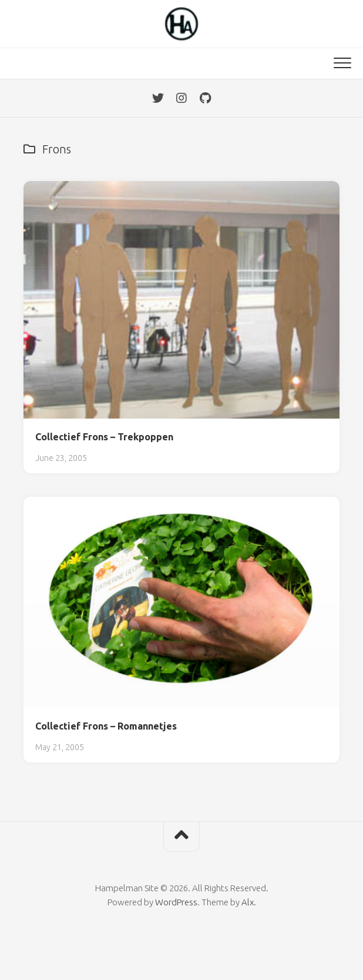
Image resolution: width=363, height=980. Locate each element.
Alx (248, 902)
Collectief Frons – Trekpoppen (104, 437)
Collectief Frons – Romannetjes (106, 726)
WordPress (176, 902)
